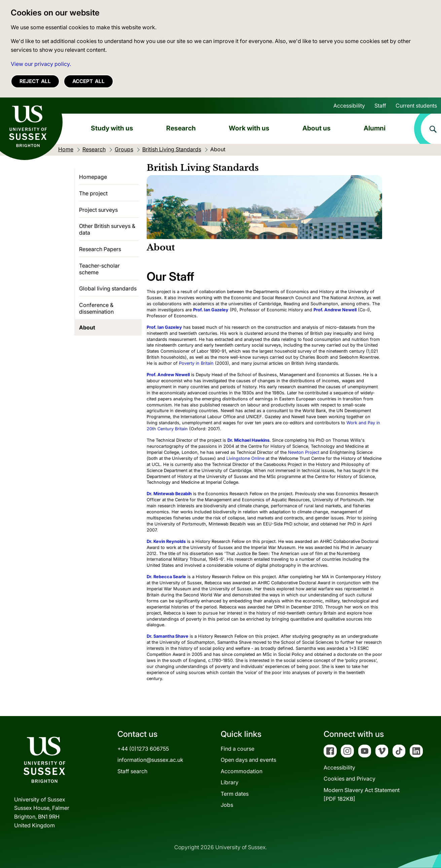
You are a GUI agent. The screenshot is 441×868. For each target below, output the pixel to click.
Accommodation (242, 771)
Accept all (88, 81)
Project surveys (98, 210)
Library (230, 782)
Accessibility (349, 106)
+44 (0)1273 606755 (143, 749)
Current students (416, 106)
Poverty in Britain (196, 363)
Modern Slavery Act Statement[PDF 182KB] (362, 794)
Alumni (375, 128)
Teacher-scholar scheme (99, 269)
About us (317, 128)
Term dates (235, 794)
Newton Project (304, 452)
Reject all (35, 81)
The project (93, 193)
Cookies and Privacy (350, 779)
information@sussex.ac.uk (150, 760)
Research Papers (100, 249)
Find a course (237, 749)
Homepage (93, 177)
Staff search (132, 771)
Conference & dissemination (96, 308)
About (87, 327)
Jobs (227, 805)
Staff (380, 106)
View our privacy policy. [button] (41, 64)
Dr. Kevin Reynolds (166, 541)
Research (181, 128)
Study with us (112, 128)
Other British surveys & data (107, 229)
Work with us (249, 128)
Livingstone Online (245, 458)
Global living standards (108, 288)
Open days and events (248, 760)
